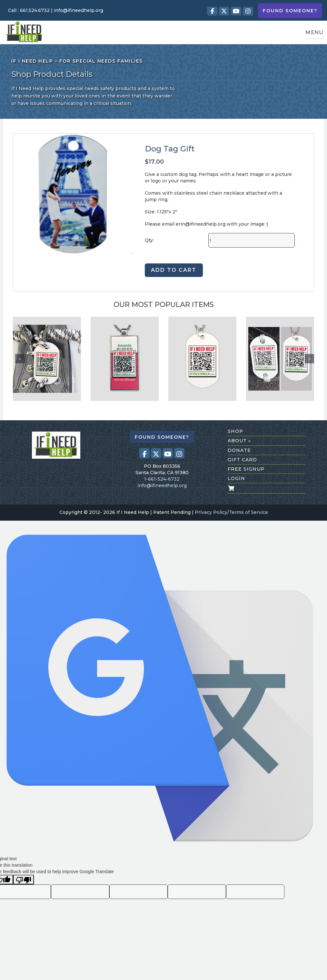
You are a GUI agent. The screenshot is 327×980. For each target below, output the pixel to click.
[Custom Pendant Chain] (125, 359)
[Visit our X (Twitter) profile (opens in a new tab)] (224, 11)
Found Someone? (290, 11)
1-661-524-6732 (162, 479)
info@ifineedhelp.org (79, 10)
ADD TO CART (174, 270)
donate (239, 450)
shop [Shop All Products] (235, 431)
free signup (246, 469)
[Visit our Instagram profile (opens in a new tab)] (248, 11)
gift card (242, 460)
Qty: (149, 240)
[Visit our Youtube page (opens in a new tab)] (236, 11)
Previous (20, 359)
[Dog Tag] (202, 359)
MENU (314, 32)
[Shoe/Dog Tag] (280, 359)
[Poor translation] (24, 880)
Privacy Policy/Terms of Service (231, 512)
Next (309, 359)
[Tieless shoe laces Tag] (47, 359)
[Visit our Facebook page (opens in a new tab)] (212, 11)
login (236, 478)
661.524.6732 (35, 10)
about (239, 441)
